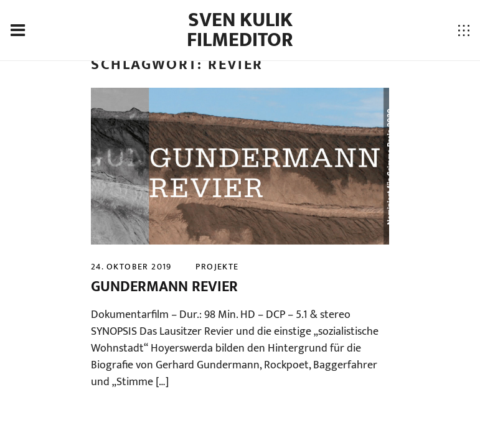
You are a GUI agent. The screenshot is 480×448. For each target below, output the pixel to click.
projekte (217, 267)
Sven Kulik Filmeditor (240, 30)
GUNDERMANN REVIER (164, 287)
